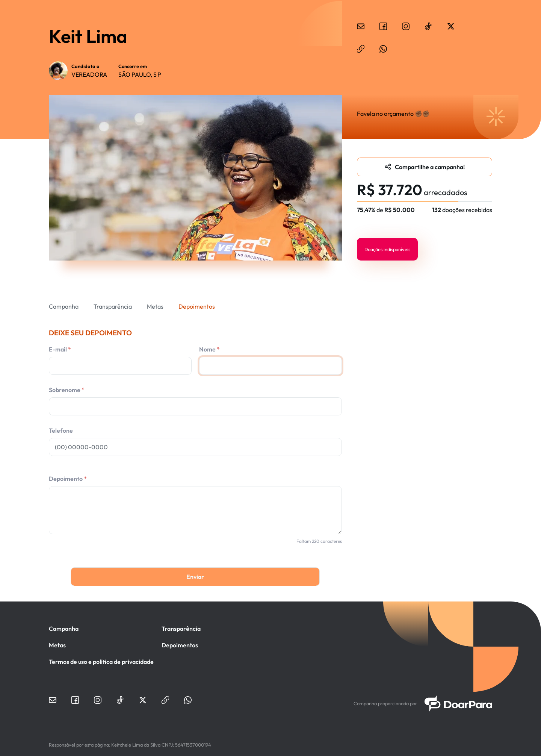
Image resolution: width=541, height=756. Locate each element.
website (361, 49)
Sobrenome (65, 390)
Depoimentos (197, 306)
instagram (406, 26)
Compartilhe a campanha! (430, 167)
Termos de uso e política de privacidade (101, 662)
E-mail (58, 349)
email (361, 26)
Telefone (61, 430)
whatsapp (383, 49)
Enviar (195, 577)
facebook (383, 26)
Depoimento (66, 479)
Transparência (113, 306)
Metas (155, 306)
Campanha (64, 306)
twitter (451, 26)
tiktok (428, 26)
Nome (207, 349)
